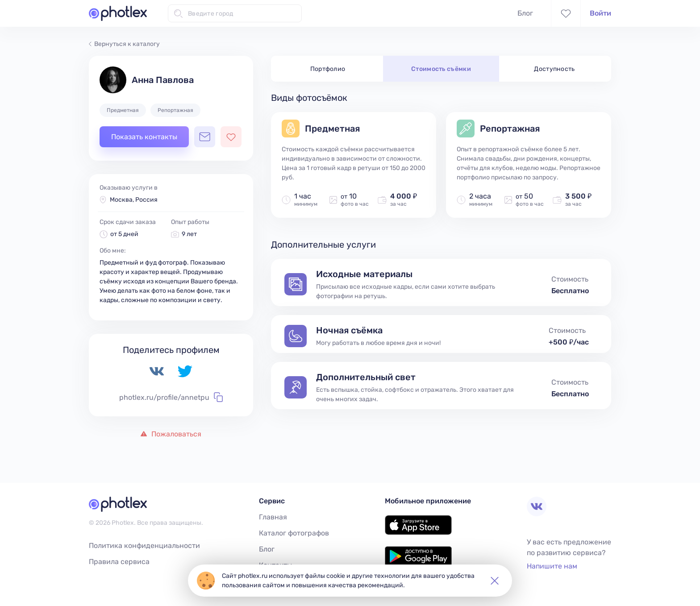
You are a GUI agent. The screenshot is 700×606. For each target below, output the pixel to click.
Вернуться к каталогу (124, 44)
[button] (495, 581)
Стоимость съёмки (441, 69)
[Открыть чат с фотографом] (205, 137)
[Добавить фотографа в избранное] (231, 137)
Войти (600, 13)
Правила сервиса (119, 562)
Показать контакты (144, 137)
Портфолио (328, 69)
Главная (273, 517)
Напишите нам (552, 566)
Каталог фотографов (294, 533)
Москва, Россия (134, 200)
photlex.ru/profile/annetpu (171, 397)
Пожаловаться (171, 434)
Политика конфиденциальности (144, 546)
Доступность (554, 69)
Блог (525, 13)
